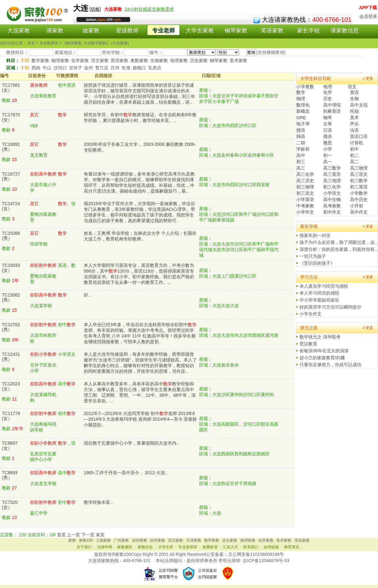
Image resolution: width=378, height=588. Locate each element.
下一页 (88, 535)
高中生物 (332, 199)
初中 (354, 149)
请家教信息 (345, 31)
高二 (354, 162)
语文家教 (100, 61)
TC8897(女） (10, 446)
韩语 (301, 136)
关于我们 (84, 547)
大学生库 (166, 547)
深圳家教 (140, 540)
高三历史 (305, 181)
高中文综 (359, 105)
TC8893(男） (10, 475)
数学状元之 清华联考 (320, 337)
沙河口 (60, 68)
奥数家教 (139, 61)
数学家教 (40, 61)
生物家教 (159, 61)
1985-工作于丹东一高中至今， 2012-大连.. (126, 473)
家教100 (86, 540)
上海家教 (103, 540)
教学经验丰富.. (98, 502)
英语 (354, 92)
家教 (72, 540)
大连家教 (19, 31)
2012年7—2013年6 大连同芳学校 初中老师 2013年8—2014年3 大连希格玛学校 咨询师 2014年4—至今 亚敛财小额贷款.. (140, 419)
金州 (89, 68)
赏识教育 (308, 344)
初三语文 (305, 193)
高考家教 (332, 206)
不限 (25, 61)
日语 (328, 130)
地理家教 (179, 61)
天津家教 (194, 540)
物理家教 (60, 61)
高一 (328, 162)
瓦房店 (155, 68)
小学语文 (332, 193)
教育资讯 (292, 547)
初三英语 (359, 187)
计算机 (357, 143)
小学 (328, 149)
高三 (301, 168)
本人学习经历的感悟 (319, 293)
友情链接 (271, 547)
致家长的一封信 (315, 235)
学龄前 (303, 149)
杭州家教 (157, 540)
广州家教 (121, 540)
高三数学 (332, 168)
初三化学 (332, 187)
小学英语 (305, 199)
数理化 (303, 105)
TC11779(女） (11, 416)
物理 (301, 99)
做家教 (91, 31)
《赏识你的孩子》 (317, 263)
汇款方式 (231, 547)
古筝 (328, 124)
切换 (95, 9)
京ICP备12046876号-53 (266, 561)
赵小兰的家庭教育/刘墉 (322, 358)
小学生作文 (311, 314)
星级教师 (127, 31)
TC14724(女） (11, 206)
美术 (354, 118)
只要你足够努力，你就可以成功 (330, 365)
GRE (301, 118)
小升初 (357, 206)
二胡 (301, 143)
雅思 (328, 143)
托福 (354, 111)
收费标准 (210, 547)
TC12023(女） (11, 386)
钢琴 (328, 118)
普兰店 (102, 68)
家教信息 (145, 547)
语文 (352, 87)
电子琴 (303, 124)
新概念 (303, 111)
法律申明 (105, 547)
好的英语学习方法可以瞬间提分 (330, 307)
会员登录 (368, 16)
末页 (100, 535)
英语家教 (272, 31)
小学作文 (305, 212)
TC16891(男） (11, 147)
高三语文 (359, 174)
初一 (328, 155)
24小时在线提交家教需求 (149, 9)
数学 (301, 92)
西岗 (36, 68)
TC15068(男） (11, 236)
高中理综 (332, 105)
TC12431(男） (11, 357)
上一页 (73, 535)
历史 (328, 99)
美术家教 (238, 61)
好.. (87, 295)
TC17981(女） (11, 88)
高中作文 (359, 212)
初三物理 (305, 187)
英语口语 (359, 136)
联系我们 (251, 547)
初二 (354, 155)
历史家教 (199, 61)
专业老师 (163, 31)
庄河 (115, 68)
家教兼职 (125, 547)
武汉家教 (175, 540)
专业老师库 (188, 547)
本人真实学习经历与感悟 (324, 286)
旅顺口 (139, 68)
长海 (126, 68)
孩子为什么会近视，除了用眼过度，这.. (338, 242)
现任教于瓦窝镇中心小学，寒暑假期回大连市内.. (131, 443)
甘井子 (76, 68)
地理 (328, 87)
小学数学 (359, 193)
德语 (301, 130)
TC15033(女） (11, 268)
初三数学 (359, 181)
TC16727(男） (11, 176)
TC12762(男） (11, 327)
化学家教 (80, 61)
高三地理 (332, 181)
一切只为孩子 (313, 256)
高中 (301, 155)
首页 (61, 535)
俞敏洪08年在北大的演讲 (324, 351)
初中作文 (332, 212)
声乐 (354, 124)
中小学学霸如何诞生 (319, 300)
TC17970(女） (11, 117)
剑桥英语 (332, 111)
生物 (354, 99)
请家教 (55, 31)
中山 (47, 68)
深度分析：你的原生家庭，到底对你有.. (338, 249)
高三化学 (305, 174)
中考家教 (305, 206)
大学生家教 (200, 31)
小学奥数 (305, 87)
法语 (354, 130)
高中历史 (359, 199)
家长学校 (308, 31)
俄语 (328, 136)
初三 (301, 162)
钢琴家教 (236, 31)
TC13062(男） (11, 297)
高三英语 (332, 174)
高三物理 (359, 168)
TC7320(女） (10, 505)
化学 (328, 92)
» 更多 (368, 78)
